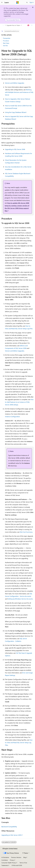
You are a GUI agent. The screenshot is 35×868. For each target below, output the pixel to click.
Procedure (6, 41)
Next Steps (6, 43)
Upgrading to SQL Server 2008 (15, 149)
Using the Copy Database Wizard (16, 112)
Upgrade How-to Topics (13, 25)
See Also (5, 46)
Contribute (5, 860)
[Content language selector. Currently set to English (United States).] (10, 849)
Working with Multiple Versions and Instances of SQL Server (19, 92)
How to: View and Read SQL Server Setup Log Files (19, 742)
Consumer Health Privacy (9, 863)
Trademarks (5, 865)
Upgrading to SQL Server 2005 (11, 835)
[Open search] (27, 3)
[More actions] (32, 25)
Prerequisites (7, 38)
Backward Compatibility (9, 827)
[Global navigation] (2, 3)
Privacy (12, 860)
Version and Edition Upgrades (15, 83)
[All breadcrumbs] (3, 25)
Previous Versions (16, 857)
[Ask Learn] (28, 25)
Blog (25, 857)
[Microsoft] (18, 3)
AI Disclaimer (5, 857)
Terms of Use (23, 863)
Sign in (32, 2)
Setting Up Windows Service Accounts (20, 599)
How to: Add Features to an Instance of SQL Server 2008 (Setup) (19, 402)
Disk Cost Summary (26, 532)
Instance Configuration (12, 417)
